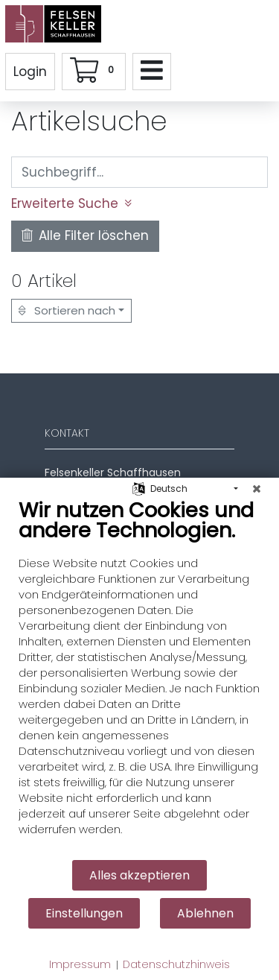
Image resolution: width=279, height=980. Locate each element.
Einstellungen (84, 913)
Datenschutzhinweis (176, 965)
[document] (139, 678)
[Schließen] (257, 489)
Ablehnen (205, 913)
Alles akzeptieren (139, 875)
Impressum (80, 965)
